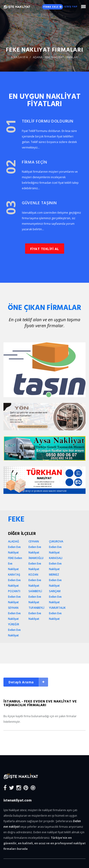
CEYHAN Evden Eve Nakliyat (35, 547)
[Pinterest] (26, 788)
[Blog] (33, 788)
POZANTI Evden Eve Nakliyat (14, 597)
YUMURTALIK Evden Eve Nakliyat (57, 613)
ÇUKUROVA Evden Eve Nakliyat (56, 547)
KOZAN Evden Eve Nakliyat (35, 580)
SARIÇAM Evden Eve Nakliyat (55, 597)
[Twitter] (11, 788)
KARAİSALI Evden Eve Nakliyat (56, 564)
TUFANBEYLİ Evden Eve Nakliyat (36, 613)
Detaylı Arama (21, 682)
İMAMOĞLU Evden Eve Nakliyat (36, 564)
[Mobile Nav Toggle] (83, 7)
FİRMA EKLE (53, 7)
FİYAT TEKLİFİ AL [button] (45, 249)
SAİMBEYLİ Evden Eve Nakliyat (35, 597)
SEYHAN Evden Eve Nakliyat (14, 613)
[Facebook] (5, 788)
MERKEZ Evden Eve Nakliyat (55, 580)
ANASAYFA (20, 57)
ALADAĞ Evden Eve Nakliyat (14, 547)
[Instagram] (19, 788)
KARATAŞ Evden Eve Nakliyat (14, 580)
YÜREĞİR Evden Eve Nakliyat (14, 630)
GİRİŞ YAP (71, 7)
